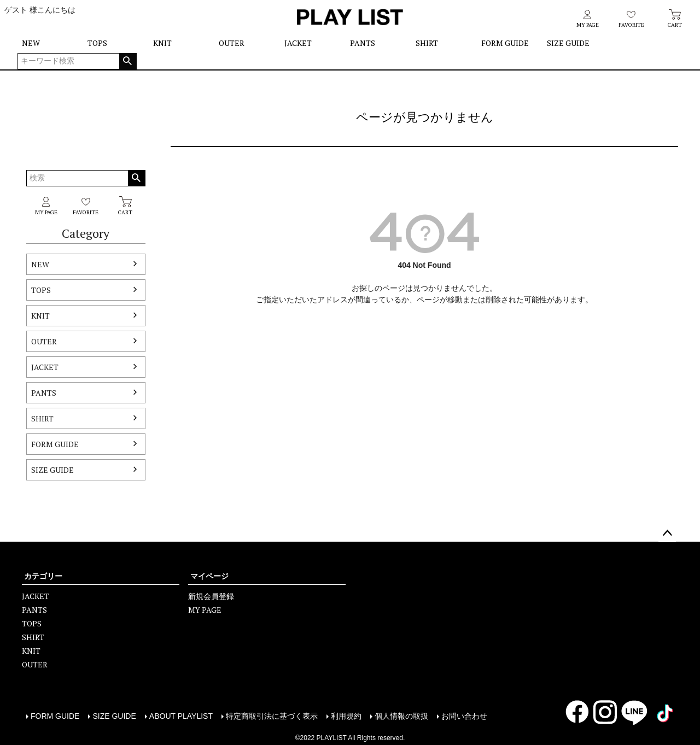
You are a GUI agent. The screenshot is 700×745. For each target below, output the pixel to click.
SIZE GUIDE (568, 43)
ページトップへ (667, 533)
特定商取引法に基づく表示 (272, 716)
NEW (31, 43)
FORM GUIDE (505, 43)
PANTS (363, 43)
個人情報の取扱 (401, 716)
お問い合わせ (464, 716)
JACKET (298, 43)
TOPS (97, 43)
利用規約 (346, 716)
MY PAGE (205, 610)
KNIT (162, 43)
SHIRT (427, 43)
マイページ (209, 576)
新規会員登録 (211, 596)
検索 (128, 61)
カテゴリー (43, 576)
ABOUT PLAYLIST (181, 716)
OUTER (232, 43)
